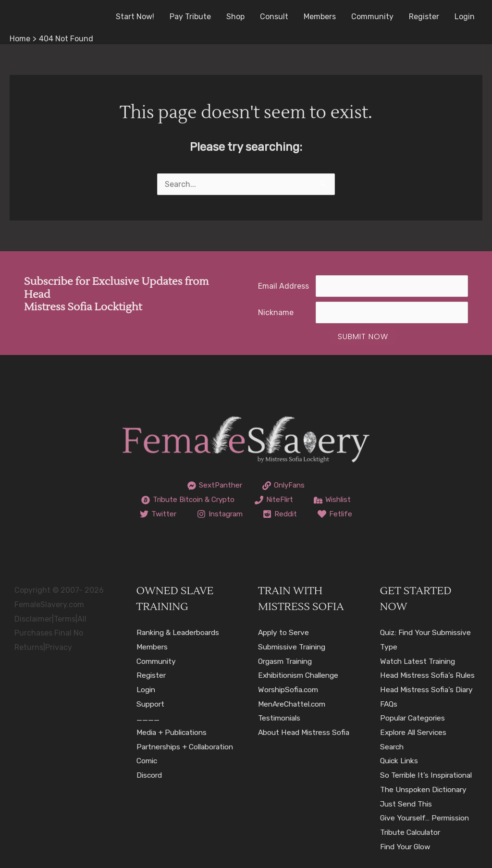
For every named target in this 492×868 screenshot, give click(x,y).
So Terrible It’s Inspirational (428, 775)
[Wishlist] (337, 500)
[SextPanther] (213, 486)
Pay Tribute (190, 17)
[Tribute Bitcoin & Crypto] (185, 500)
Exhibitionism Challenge (301, 675)
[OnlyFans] (285, 486)
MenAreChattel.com (294, 704)
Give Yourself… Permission (427, 818)
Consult (274, 17)
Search (393, 747)
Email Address (283, 286)
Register (424, 17)
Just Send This (407, 804)
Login (465, 17)
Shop (235, 17)
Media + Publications (174, 732)
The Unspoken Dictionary (425, 789)
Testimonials (281, 718)
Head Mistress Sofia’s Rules (429, 675)
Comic (148, 775)
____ (148, 718)
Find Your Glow (407, 847)
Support (151, 704)
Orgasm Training (288, 661)
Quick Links (400, 761)
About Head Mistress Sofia (305, 732)
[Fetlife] (338, 514)
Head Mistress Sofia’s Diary (428, 690)
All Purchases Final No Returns (50, 633)
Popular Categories (414, 718)
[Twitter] (155, 514)
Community (372, 17)
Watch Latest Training (420, 661)
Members (320, 17)
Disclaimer (33, 619)
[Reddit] (282, 514)
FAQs (389, 704)
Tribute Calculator (413, 832)
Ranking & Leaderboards (180, 632)
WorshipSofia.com (290, 690)
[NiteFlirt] (276, 500)
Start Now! (135, 17)
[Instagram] (219, 514)
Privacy (59, 647)
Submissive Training (294, 647)
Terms (65, 619)
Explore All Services (415, 732)
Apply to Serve (284, 632)
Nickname (276, 312)
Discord (150, 789)
